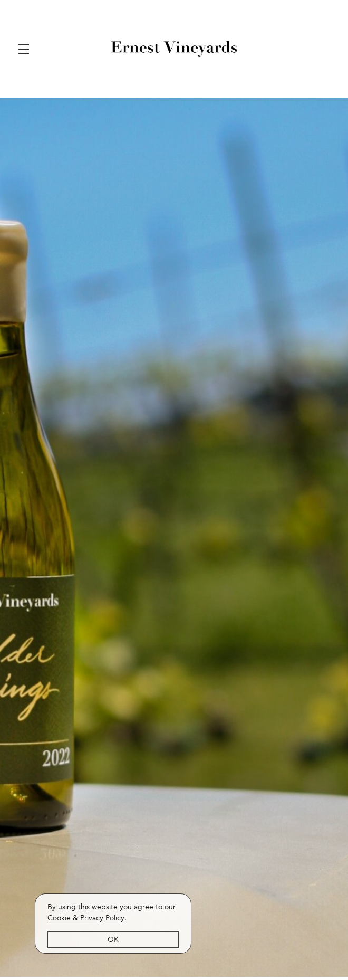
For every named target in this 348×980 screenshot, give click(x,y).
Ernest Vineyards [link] (174, 49)
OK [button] (113, 940)
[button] (26, 49)
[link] (86, 918)
